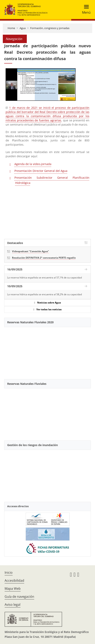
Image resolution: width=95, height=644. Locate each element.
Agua (23, 28)
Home (11, 28)
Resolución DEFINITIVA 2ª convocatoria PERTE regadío (44, 258)
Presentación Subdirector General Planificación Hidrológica (52, 180)
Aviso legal (12, 605)
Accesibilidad (14, 581)
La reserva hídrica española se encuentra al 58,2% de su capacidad (44, 294)
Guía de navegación (19, 597)
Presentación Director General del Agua (41, 171)
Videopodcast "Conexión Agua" (30, 251)
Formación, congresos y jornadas (50, 28)
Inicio (9, 572)
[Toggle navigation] (85, 10)
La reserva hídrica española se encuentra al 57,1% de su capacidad (44, 278)
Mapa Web (13, 589)
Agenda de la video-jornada (33, 164)
